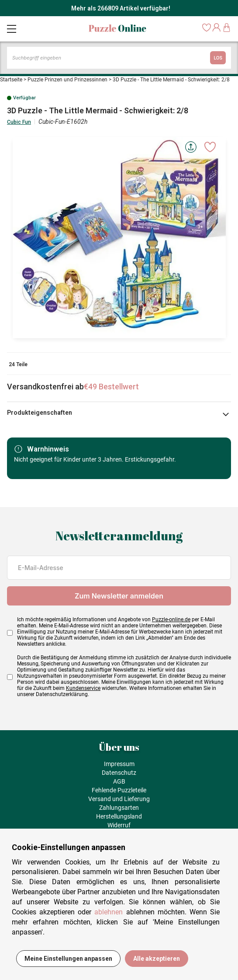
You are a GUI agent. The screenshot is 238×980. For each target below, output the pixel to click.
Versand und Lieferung (119, 799)
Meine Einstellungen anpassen (68, 959)
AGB (119, 781)
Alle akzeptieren (157, 959)
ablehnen (109, 912)
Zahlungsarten (119, 808)
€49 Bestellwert (111, 387)
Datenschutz (119, 773)
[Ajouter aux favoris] (210, 147)
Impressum (119, 764)
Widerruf (119, 825)
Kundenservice (83, 688)
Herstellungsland (119, 816)
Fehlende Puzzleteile (119, 790)
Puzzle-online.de (171, 619)
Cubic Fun (19, 122)
